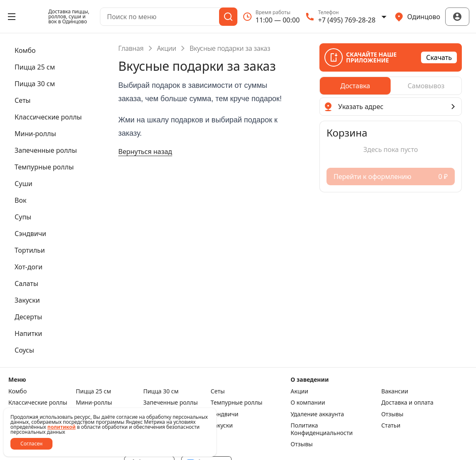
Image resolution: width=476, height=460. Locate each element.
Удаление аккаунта (317, 414)
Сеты (218, 391)
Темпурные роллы (237, 403)
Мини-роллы (94, 403)
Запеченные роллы (171, 403)
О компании (308, 403)
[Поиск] (228, 17)
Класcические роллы (38, 403)
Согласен (31, 444)
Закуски (222, 425)
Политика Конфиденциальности (322, 429)
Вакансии (395, 391)
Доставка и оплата (407, 403)
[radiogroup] (391, 86)
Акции (167, 48)
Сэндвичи (225, 414)
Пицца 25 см (93, 391)
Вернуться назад (145, 152)
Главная (131, 48)
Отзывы (392, 414)
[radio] (355, 86)
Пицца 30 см (161, 391)
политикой (62, 427)
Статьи (391, 425)
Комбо (17, 391)
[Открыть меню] (12, 17)
